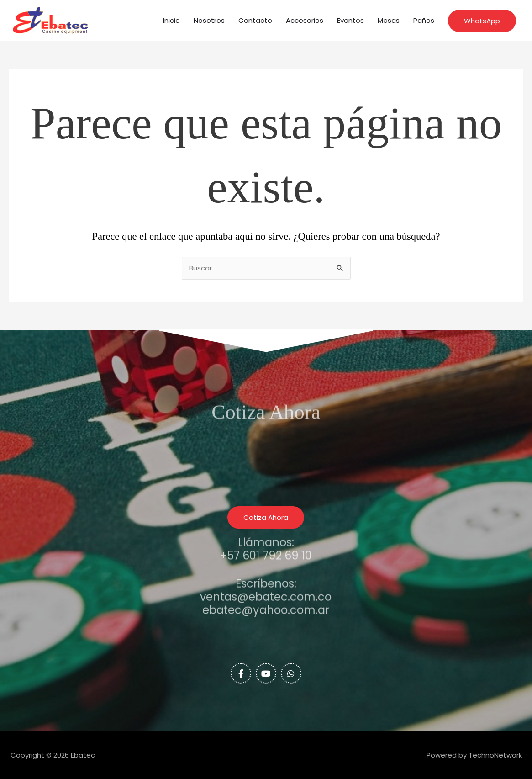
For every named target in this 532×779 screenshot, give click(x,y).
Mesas (389, 20)
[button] (482, 21)
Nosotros (209, 20)
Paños (424, 20)
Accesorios (305, 20)
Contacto (255, 20)
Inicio (171, 20)
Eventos (350, 20)
